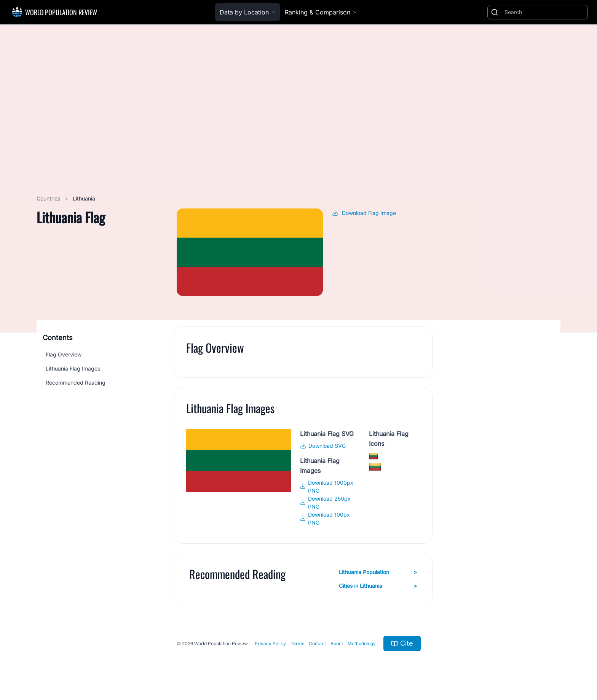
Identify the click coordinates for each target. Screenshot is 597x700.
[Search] (544, 12)
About (337, 644)
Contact (317, 644)
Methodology (362, 644)
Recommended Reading (76, 383)
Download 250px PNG (325, 503)
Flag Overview (64, 354)
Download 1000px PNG (326, 487)
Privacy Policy (270, 644)
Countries (49, 198)
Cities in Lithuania (378, 586)
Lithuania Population (378, 572)
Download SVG (323, 446)
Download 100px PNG (325, 519)
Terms (297, 644)
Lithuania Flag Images (73, 368)
